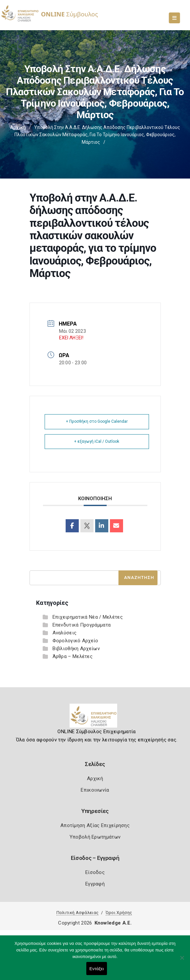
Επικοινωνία (95, 790)
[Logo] (95, 718)
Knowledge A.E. (113, 923)
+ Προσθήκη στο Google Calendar (97, 421)
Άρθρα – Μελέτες (73, 656)
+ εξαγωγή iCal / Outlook (97, 441)
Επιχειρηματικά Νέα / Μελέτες (88, 617)
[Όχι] (182, 961)
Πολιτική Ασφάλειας (77, 913)
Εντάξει (97, 969)
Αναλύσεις (65, 633)
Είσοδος (95, 872)
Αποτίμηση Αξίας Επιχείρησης (95, 825)
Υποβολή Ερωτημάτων (95, 837)
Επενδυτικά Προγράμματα (82, 625)
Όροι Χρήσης (119, 913)
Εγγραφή (95, 884)
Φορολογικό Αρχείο (75, 641)
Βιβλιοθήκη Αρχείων (76, 649)
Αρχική (18, 127)
